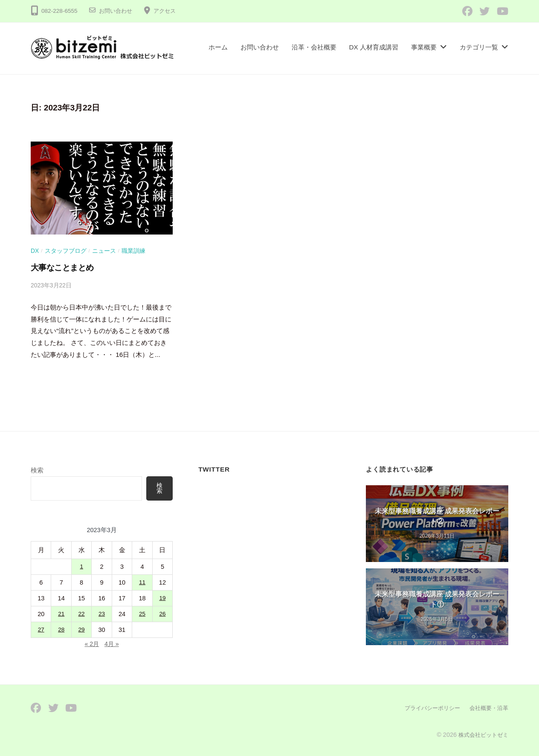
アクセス (168, 11)
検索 (37, 470)
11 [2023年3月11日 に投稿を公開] (142, 583)
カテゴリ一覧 (479, 47)
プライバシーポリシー (427, 708)
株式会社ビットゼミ (481, 734)
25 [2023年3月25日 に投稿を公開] (142, 614)
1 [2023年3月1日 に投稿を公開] (81, 567)
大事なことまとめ (62, 268)
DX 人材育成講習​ (374, 47)
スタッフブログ (66, 251)
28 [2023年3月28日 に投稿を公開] (61, 630)
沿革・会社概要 (314, 47)
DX (35, 251)
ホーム (218, 47)
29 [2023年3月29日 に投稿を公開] (81, 630)
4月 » (112, 644)
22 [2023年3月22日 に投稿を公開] (81, 614)
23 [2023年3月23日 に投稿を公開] (102, 614)
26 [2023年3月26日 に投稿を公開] (162, 614)
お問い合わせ (117, 11)
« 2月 (91, 644)
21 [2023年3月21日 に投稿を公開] (61, 614)
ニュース (104, 251)
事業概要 (424, 47)
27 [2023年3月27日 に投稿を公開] (41, 630)
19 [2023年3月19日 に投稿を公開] (162, 599)
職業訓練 (134, 251)
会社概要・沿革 (487, 708)
